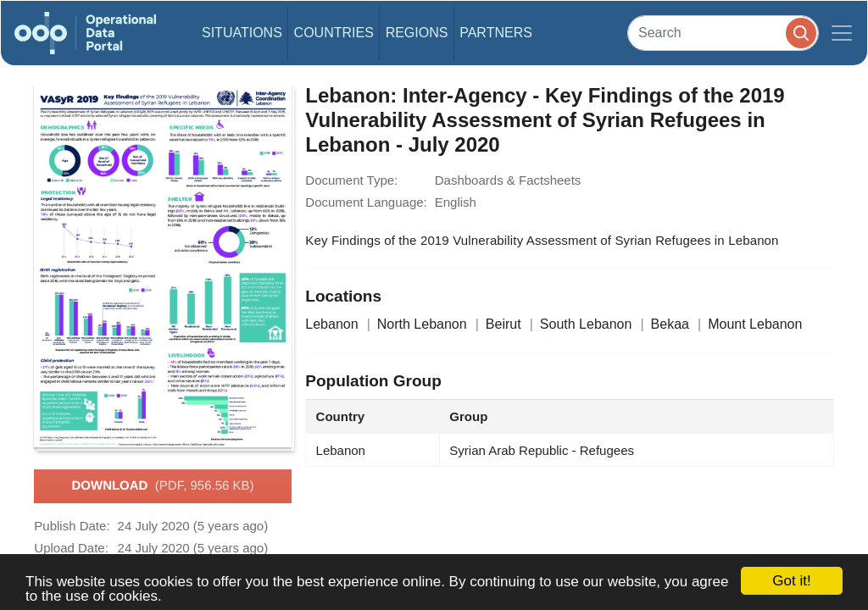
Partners (496, 33)
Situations (242, 33)
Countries (334, 33)
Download (162, 486)
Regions (417, 33)
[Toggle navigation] (842, 33)
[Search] (723, 33)
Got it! (791, 581)
